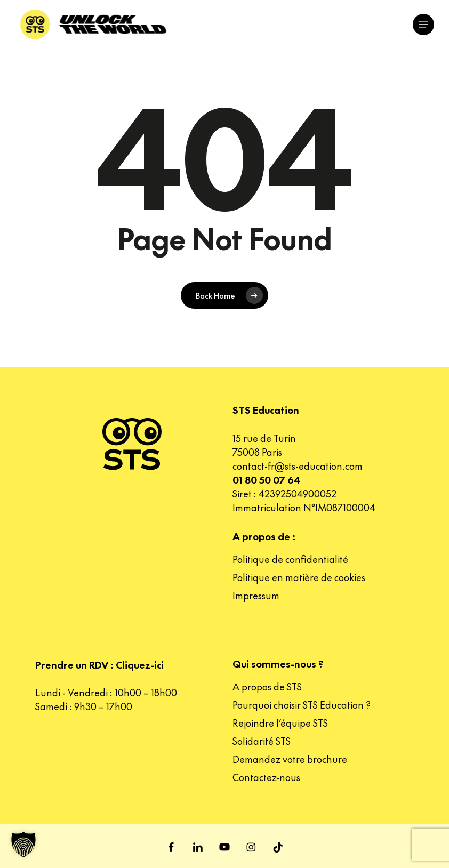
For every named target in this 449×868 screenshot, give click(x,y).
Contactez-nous (266, 777)
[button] (423, 25)
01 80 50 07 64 (267, 480)
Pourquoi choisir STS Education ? (302, 705)
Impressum (256, 595)
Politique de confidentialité (290, 559)
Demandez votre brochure (290, 759)
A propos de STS (267, 686)
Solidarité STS (262, 741)
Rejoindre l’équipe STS (280, 723)
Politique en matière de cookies (299, 577)
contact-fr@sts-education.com (298, 466)
